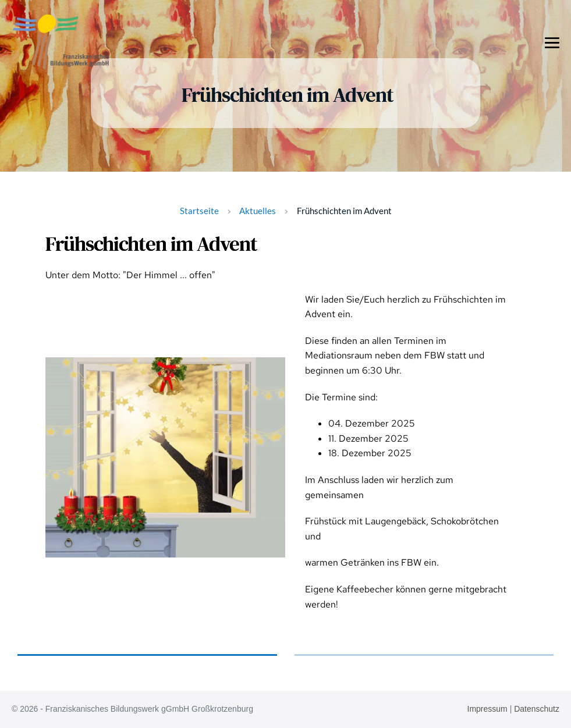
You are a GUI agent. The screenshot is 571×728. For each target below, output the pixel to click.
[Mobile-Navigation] (552, 42)
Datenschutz (537, 709)
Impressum (487, 709)
